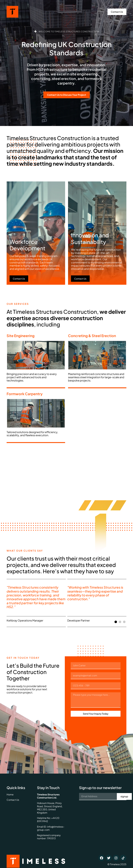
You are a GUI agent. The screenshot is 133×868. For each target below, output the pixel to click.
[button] (116, 622)
